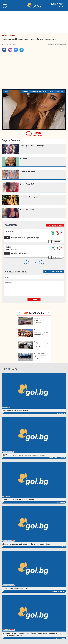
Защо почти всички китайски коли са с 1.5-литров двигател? (34, 345)
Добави (34, 299)
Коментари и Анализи (57, 458)
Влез (47, 272)
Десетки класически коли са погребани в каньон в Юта (33, 333)
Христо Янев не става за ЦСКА (15, 589)
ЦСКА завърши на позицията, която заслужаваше (24, 455)
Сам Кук (24, 158)
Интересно (61, 413)
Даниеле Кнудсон (28, 171)
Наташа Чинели (27, 210)
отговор (57, 242)
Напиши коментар (37, 134)
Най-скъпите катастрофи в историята (31, 321)
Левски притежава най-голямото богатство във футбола (26, 544)
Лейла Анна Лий (27, 184)
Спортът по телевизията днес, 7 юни (18, 500)
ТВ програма (60, 502)
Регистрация (56, 272)
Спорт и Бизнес (59, 638)
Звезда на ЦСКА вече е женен (15, 410)
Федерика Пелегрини (29, 197)
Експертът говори (58, 592)
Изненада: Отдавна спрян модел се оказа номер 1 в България (34, 357)
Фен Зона (62, 547)
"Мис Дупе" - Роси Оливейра (32, 146)
